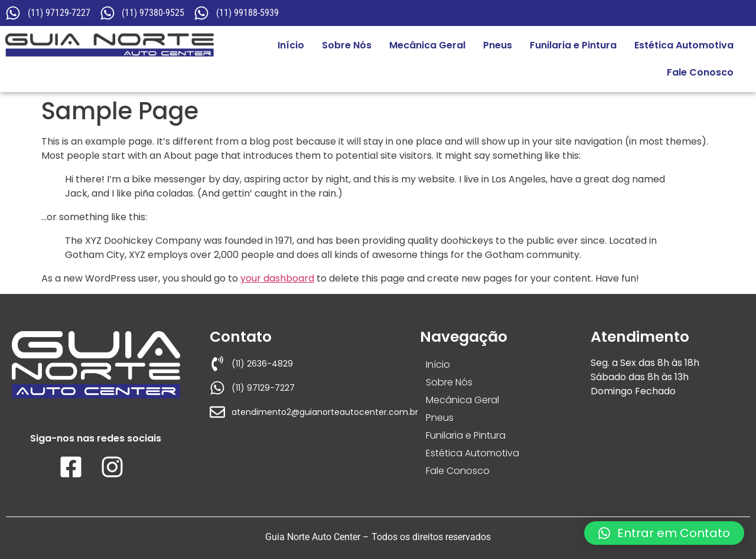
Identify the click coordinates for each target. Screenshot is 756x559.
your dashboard (277, 278)
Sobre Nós (347, 45)
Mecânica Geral (427, 45)
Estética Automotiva (684, 45)
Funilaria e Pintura (573, 45)
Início (291, 45)
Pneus (498, 45)
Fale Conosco (700, 72)
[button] (664, 533)
